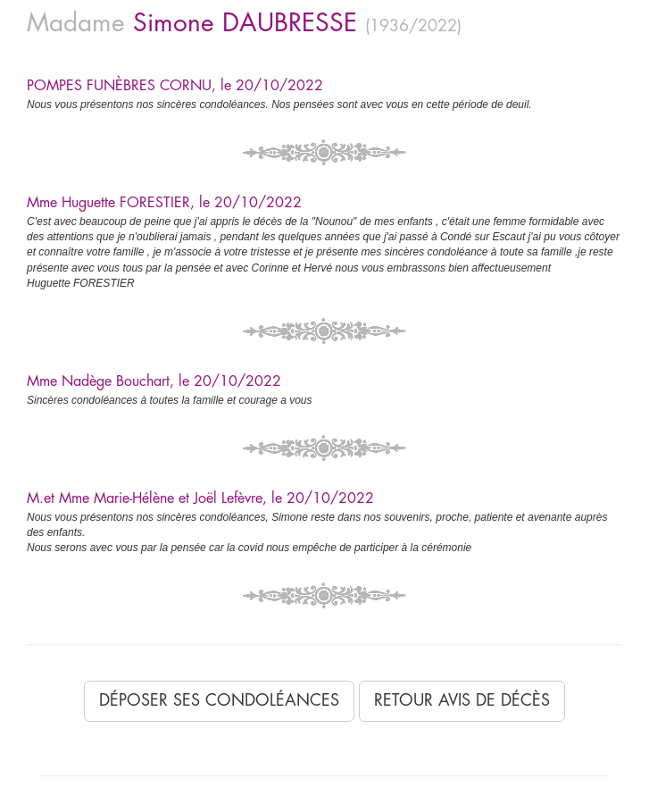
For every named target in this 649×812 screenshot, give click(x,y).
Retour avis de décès (462, 700)
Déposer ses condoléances (219, 700)
